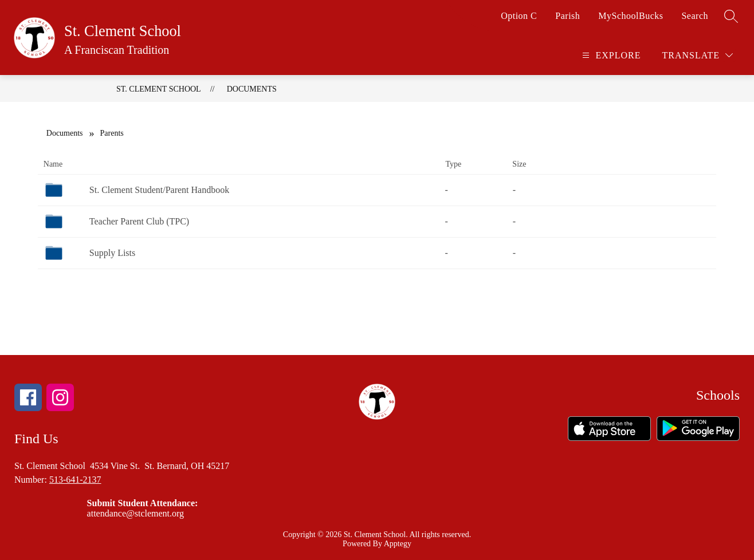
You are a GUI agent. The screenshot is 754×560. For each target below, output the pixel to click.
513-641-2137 (75, 480)
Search (695, 16)
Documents (252, 89)
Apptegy (398, 544)
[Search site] (731, 16)
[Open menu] (610, 55)
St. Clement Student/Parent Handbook (159, 190)
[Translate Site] (697, 55)
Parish (568, 16)
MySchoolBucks (631, 16)
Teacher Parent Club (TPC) (139, 221)
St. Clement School (159, 89)
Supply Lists (112, 253)
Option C (519, 16)
